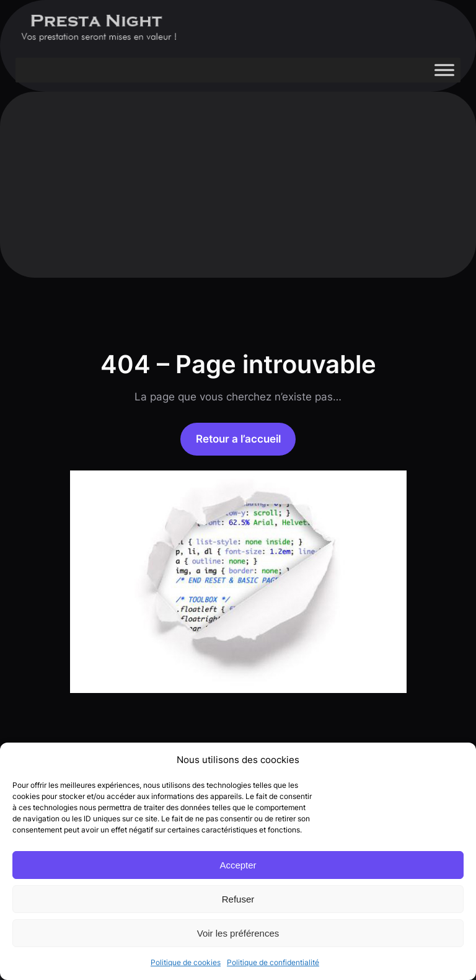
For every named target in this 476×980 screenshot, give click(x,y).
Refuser (238, 899)
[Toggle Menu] (444, 70)
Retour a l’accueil (238, 439)
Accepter (238, 865)
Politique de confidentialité (273, 962)
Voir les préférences (238, 933)
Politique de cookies (186, 962)
